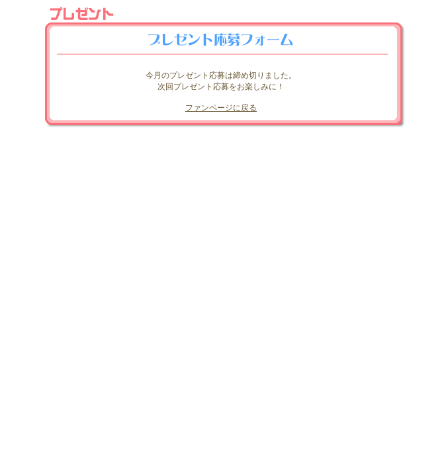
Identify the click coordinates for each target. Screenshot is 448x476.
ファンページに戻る (221, 108)
